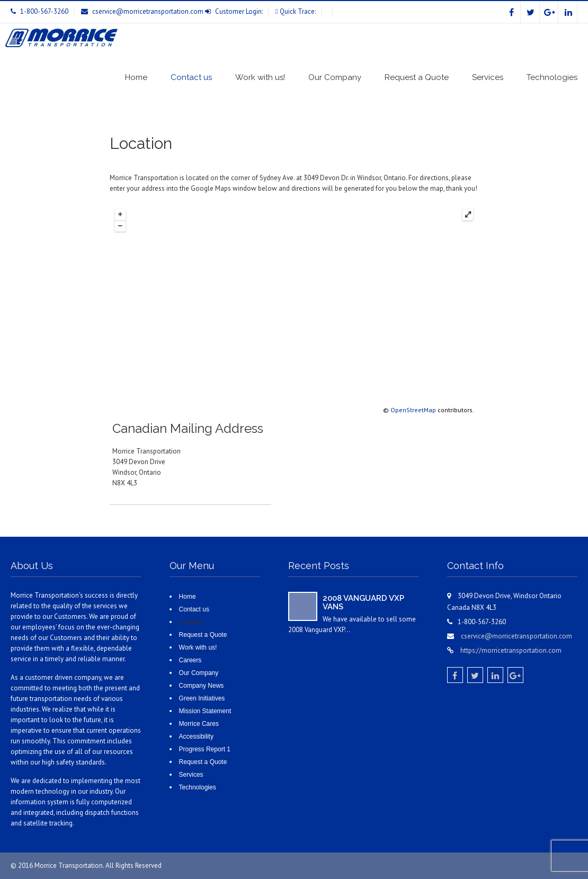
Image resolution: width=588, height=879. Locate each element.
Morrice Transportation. (70, 865)
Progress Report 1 (205, 749)
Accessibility (196, 736)
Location (191, 622)
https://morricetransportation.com (511, 650)
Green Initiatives (202, 698)
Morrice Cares (199, 724)
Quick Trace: (298, 11)
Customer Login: (239, 11)
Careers (190, 660)
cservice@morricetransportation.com (148, 11)
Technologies (552, 77)
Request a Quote (417, 77)
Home (136, 77)
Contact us (191, 77)
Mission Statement (205, 711)
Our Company (335, 77)
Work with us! (260, 77)
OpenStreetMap (413, 410)
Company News (202, 686)
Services (488, 77)
